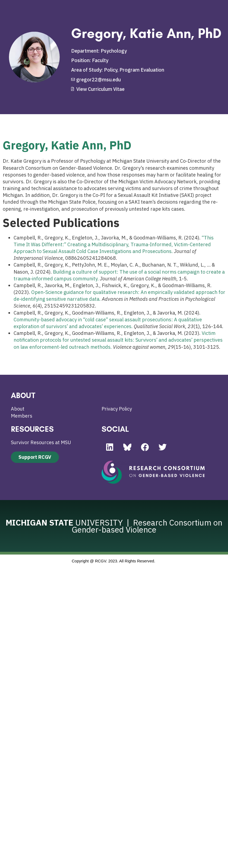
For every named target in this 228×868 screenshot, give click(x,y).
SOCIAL (115, 429)
